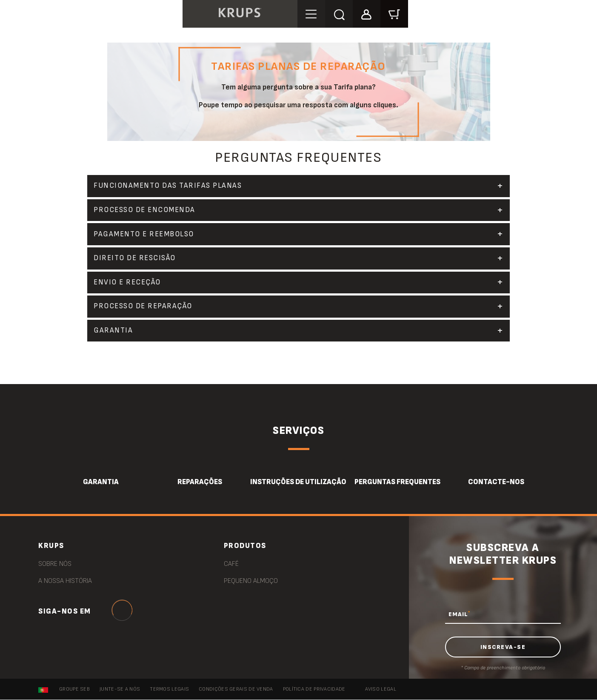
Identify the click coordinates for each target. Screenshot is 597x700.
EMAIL (459, 614)
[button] (368, 13)
